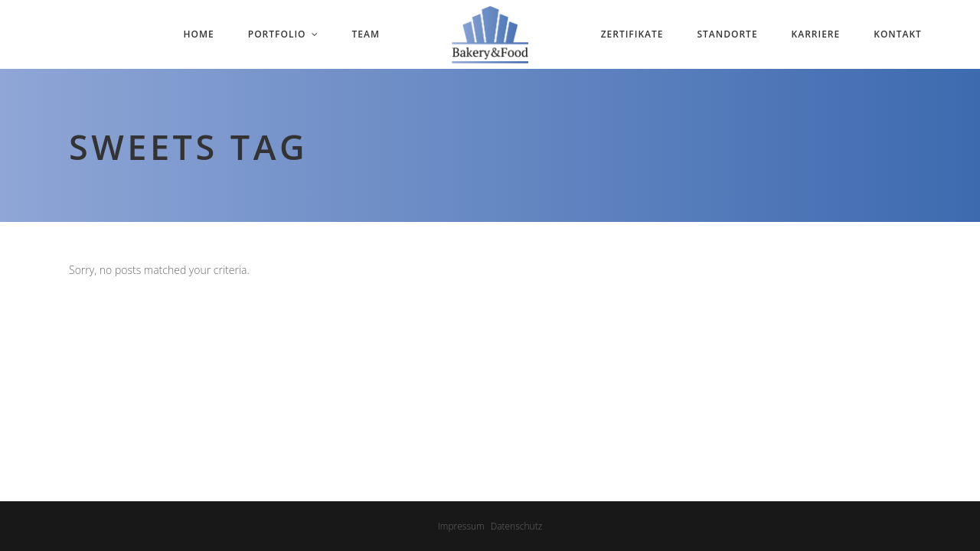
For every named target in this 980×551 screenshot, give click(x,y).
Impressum (461, 526)
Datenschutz (517, 526)
